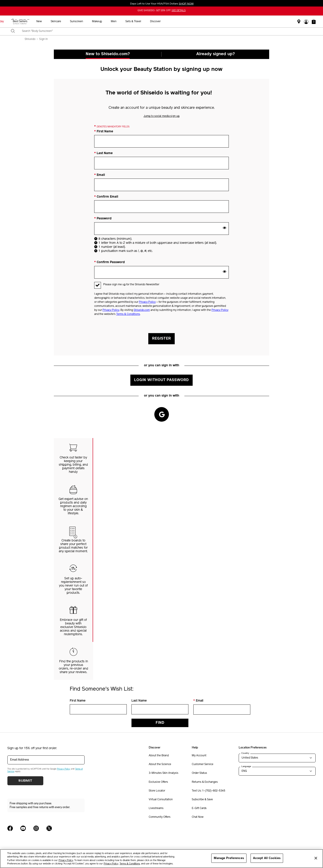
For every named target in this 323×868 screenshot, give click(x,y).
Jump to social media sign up (161, 116)
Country (245, 753)
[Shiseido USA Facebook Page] (10, 828)
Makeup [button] (194, 22)
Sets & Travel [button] (230, 22)
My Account (199, 756)
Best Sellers (117, 22)
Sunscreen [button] (173, 22)
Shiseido (30, 39)
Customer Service (203, 764)
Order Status (199, 773)
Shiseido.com (142, 310)
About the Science (160, 764)
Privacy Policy (147, 302)
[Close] (316, 858)
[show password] (225, 228)
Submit (25, 781)
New (136, 22)
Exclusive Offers (158, 782)
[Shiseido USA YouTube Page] (23, 828)
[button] (314, 22)
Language (246, 766)
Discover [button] (252, 22)
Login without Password (161, 380)
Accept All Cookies (267, 858)
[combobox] (165, 31)
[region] (161, 859)
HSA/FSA (77, 22)
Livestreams (156, 808)
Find (160, 723)
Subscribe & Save (202, 800)
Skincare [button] (153, 22)
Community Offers (160, 817)
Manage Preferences (229, 858)
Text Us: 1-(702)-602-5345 (208, 791)
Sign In (44, 39)
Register (161, 339)
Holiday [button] (96, 22)
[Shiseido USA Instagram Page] (36, 828)
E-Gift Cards (199, 808)
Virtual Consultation (161, 800)
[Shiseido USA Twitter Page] (49, 828)
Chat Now (198, 817)
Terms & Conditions (128, 314)
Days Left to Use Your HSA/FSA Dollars (161, 4)
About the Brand (159, 756)
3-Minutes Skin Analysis (164, 773)
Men (210, 22)
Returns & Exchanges (205, 782)
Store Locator (157, 791)
